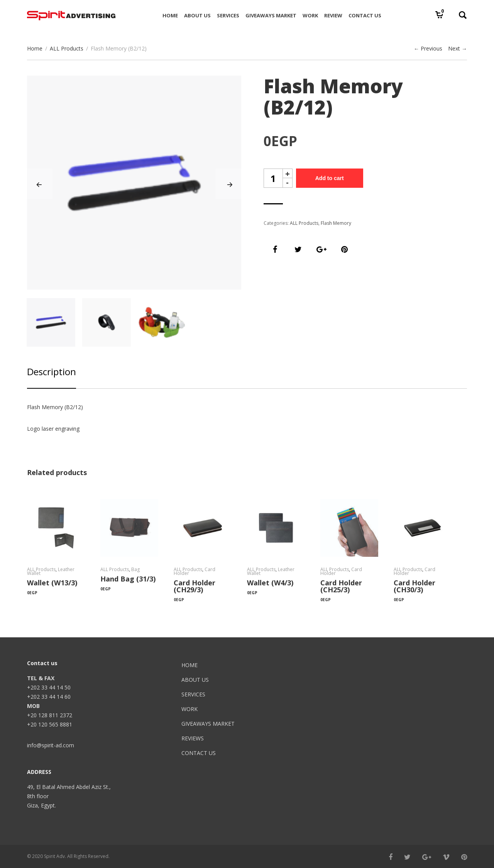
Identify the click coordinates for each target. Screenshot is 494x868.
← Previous (428, 48)
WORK (189, 709)
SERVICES (193, 694)
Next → (458, 48)
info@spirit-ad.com (51, 745)
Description (52, 372)
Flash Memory (336, 223)
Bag (135, 569)
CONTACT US (199, 753)
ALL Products (67, 48)
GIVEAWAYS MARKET (208, 724)
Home (35, 48)
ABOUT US (195, 680)
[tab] (52, 377)
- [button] (287, 183)
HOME (189, 665)
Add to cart (330, 178)
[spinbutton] (273, 178)
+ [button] (288, 173)
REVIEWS (193, 738)
